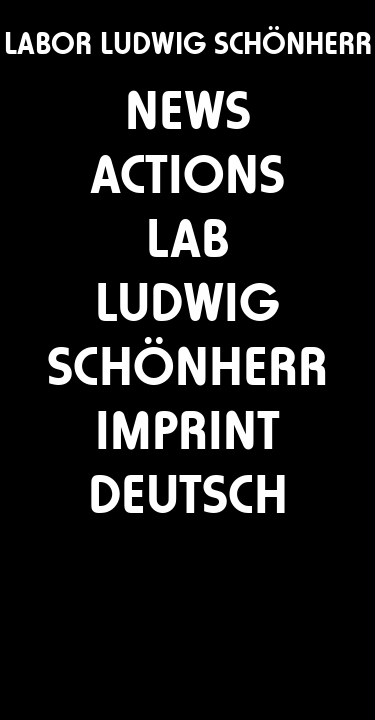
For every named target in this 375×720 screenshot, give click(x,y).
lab (188, 232)
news (188, 104)
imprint (187, 424)
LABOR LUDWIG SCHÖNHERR (188, 44)
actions (187, 168)
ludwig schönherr (187, 328)
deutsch (188, 488)
